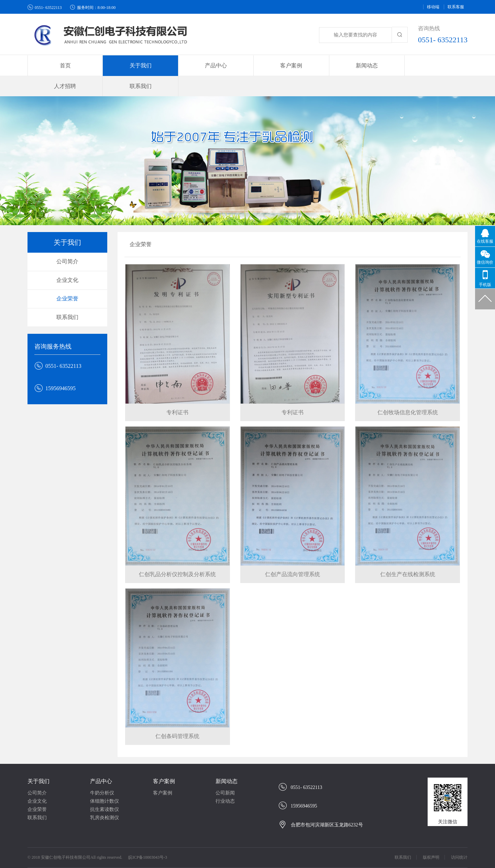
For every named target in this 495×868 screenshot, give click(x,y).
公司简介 (67, 241)
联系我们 (436, 65)
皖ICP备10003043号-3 (148, 837)
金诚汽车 (66, 854)
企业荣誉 (67, 278)
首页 (59, 65)
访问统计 (459, 837)
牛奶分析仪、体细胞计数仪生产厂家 (71, 861)
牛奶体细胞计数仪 (183, 861)
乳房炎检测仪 (104, 797)
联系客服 (456, 7)
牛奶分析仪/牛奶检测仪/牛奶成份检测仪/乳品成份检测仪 (224, 854)
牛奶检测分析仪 (224, 861)
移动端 (433, 7)
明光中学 (298, 854)
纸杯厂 (88, 854)
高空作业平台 (347, 854)
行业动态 (225, 781)
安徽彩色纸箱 (115, 854)
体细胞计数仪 (104, 781)
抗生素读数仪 (104, 789)
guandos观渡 (283, 861)
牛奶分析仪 (102, 773)
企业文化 (67, 260)
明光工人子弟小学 (430, 854)
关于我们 (38, 761)
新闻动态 (227, 761)
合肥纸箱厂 (147, 854)
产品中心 (101, 761)
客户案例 (164, 761)
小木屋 (398, 854)
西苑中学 (255, 861)
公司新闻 (225, 773)
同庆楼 (320, 854)
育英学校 (376, 854)
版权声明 (431, 837)
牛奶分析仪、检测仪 (136, 861)
